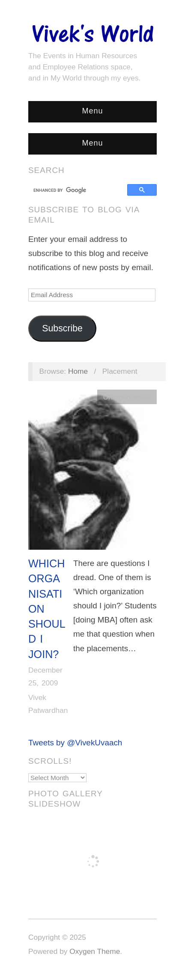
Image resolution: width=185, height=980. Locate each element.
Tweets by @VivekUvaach (75, 743)
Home (78, 371)
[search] (79, 190)
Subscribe (62, 328)
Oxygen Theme (95, 951)
